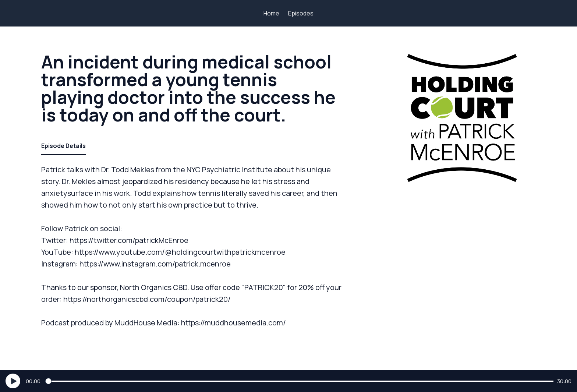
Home (271, 13)
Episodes (301, 13)
